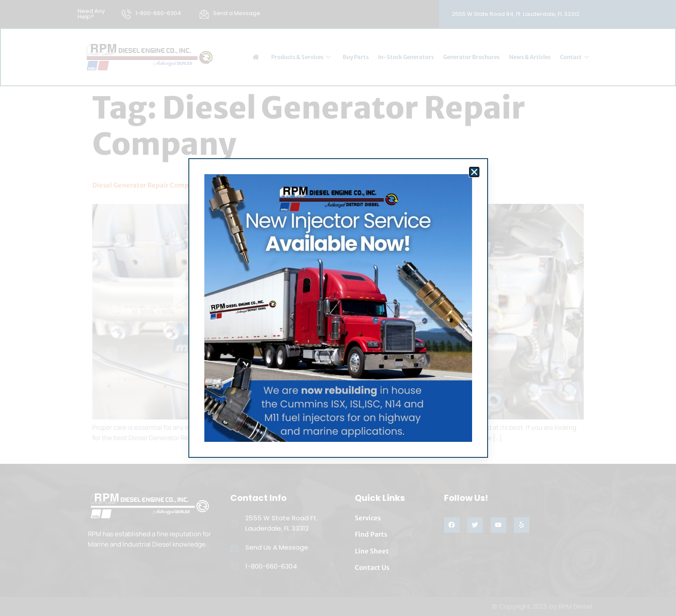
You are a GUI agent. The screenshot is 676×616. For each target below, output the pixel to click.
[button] (474, 172)
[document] (338, 308)
